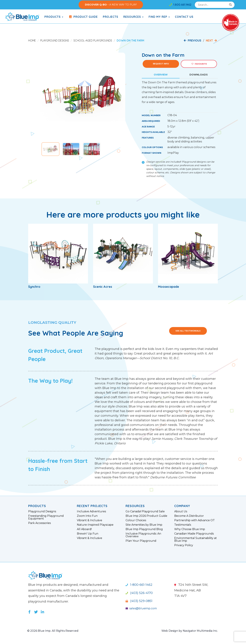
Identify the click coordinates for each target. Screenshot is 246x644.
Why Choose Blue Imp (190, 529)
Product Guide (83, 17)
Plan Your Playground (141, 541)
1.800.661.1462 (180, 5)
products (54, 17)
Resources (133, 17)
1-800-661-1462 (139, 585)
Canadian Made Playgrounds (194, 534)
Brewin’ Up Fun (88, 534)
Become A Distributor (189, 516)
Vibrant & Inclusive (90, 520)
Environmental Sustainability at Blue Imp (196, 539)
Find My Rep (159, 17)
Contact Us (184, 17)
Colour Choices (136, 520)
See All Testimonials (188, 331)
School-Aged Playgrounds (93, 40)
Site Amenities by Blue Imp (144, 525)
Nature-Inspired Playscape (95, 525)
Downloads (199, 75)
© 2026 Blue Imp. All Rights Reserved (53, 631)
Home (32, 40)
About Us (181, 511)
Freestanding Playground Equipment (46, 517)
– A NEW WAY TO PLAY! (111, 5)
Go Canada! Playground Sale (145, 511)
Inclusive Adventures (91, 511)
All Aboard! (84, 529)
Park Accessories (39, 523)
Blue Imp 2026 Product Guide (146, 516)
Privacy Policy (184, 545)
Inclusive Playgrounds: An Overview (143, 535)
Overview (161, 75)
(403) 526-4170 (139, 593)
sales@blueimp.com (141, 608)
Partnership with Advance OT (194, 520)
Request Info (161, 64)
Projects (111, 17)
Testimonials (183, 525)
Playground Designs (55, 40)
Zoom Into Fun (87, 516)
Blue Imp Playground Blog (144, 529)
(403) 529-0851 (139, 601)
